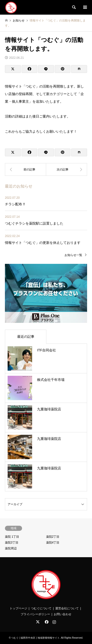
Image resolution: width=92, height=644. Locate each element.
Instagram (54, 622)
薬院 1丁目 (12, 537)
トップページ (18, 608)
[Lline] (46, 69)
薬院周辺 (11, 548)
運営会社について (67, 608)
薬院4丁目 (53, 543)
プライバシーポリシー (35, 614)
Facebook (46, 622)
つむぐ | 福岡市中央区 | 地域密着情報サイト (35, 638)
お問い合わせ (63, 614)
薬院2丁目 (53, 537)
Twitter (38, 622)
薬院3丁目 (12, 543)
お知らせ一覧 (73, 255)
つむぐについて (41, 608)
